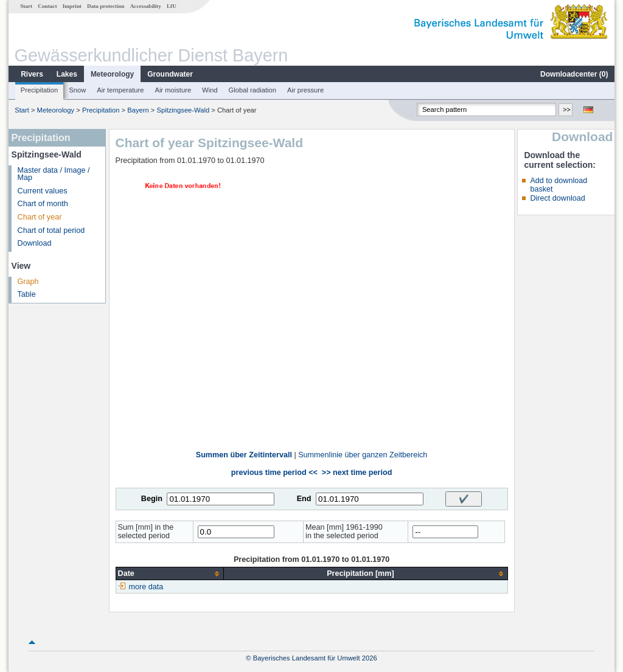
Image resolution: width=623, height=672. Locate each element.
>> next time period (357, 473)
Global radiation (252, 90)
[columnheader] (170, 574)
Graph (28, 282)
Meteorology (112, 74)
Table (27, 294)
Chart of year (40, 217)
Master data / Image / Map (54, 174)
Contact (47, 6)
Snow (77, 90)
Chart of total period (51, 230)
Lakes (67, 74)
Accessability (146, 6)
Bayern (138, 110)
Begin (152, 499)
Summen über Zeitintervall (244, 455)
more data (146, 587)
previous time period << (274, 473)
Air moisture (173, 90)
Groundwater (170, 74)
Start (26, 6)
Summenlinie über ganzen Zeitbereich (363, 455)
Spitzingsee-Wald (184, 110)
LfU (172, 6)
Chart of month (43, 204)
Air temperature (120, 90)
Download (35, 243)
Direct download (557, 198)
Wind (210, 90)
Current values (43, 191)
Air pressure (305, 90)
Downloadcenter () (574, 74)
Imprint (72, 6)
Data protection (106, 6)
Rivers (32, 74)
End (304, 499)
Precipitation (40, 90)
